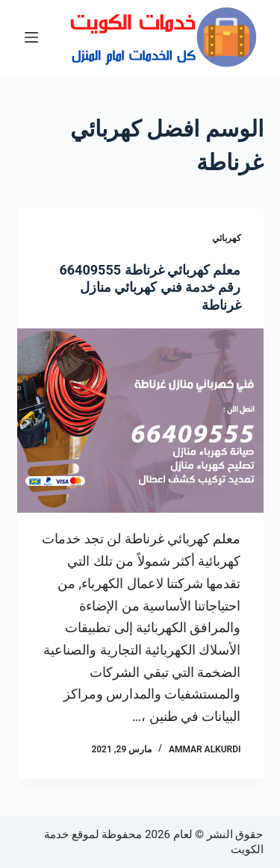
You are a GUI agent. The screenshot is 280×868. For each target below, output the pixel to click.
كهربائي (227, 238)
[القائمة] (31, 37)
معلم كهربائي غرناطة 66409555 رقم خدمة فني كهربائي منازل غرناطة (150, 287)
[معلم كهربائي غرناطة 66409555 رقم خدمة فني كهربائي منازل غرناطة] (140, 421)
